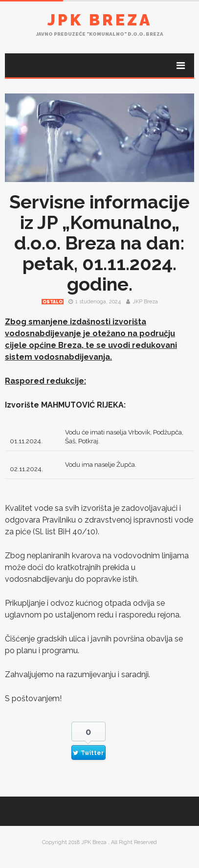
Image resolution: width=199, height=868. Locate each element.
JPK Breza (100, 20)
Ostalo (53, 302)
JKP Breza (145, 302)
